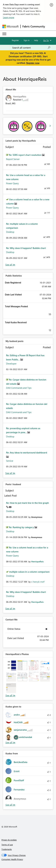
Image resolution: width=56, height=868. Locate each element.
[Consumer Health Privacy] (28, 859)
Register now (33, 63)
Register (15, 40)
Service (10, 461)
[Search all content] (31, 48)
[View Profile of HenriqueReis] (37, 561)
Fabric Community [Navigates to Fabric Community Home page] (34, 26)
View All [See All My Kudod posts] (10, 473)
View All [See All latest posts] (10, 265)
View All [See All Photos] (10, 696)
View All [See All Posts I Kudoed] (10, 609)
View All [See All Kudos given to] (10, 743)
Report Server (13, 159)
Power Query (12, 183)
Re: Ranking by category (22, 527)
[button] (11, 665)
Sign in (27, 40)
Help (36, 40)
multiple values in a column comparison (29, 572)
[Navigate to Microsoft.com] (10, 26)
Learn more (9, 17)
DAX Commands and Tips (19, 388)
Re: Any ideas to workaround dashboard (27, 452)
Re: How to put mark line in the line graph (27, 503)
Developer (11, 364)
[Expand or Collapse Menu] (4, 34)
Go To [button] (46, 40)
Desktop (10, 232)
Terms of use (7, 845)
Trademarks (7, 849)
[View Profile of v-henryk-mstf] (38, 582)
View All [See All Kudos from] (10, 805)
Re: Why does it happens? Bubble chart (26, 248)
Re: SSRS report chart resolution (25, 155)
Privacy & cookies (9, 840)
